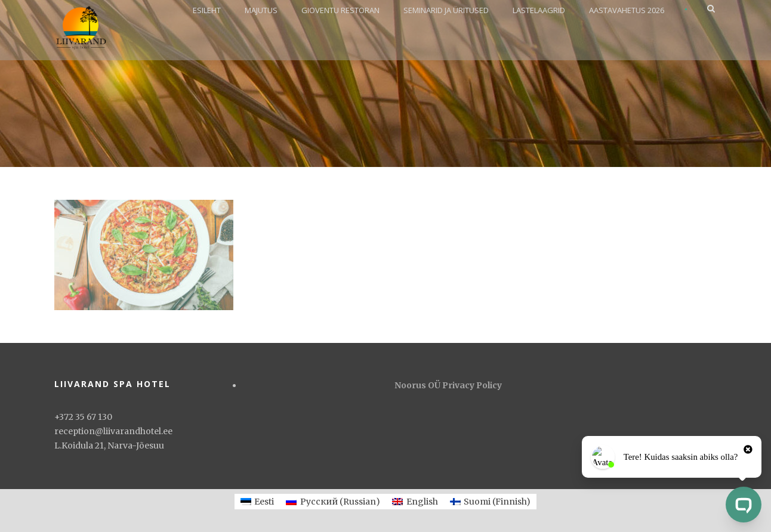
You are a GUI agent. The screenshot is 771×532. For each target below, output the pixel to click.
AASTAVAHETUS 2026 (627, 10)
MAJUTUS (261, 10)
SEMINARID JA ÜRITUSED (446, 10)
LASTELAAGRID (539, 10)
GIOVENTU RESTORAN (340, 10)
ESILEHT (207, 10)
